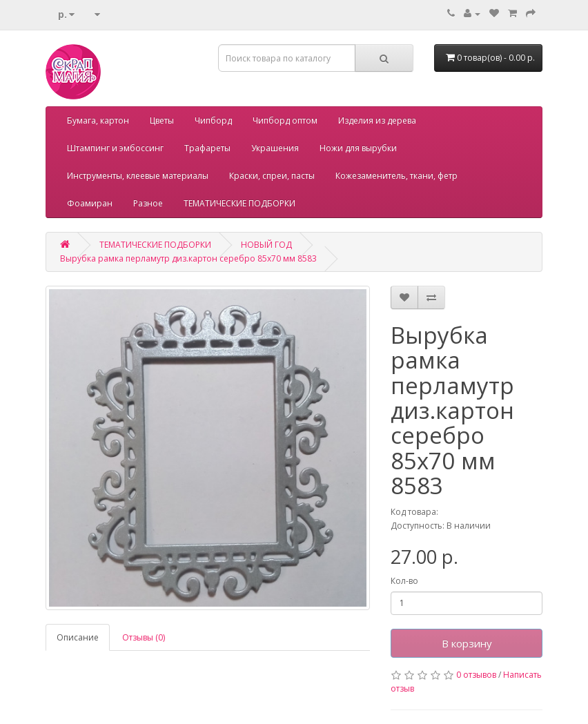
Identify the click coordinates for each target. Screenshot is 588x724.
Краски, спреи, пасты (272, 176)
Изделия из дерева (377, 120)
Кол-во (404, 581)
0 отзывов (476, 675)
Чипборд (213, 120)
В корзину (467, 643)
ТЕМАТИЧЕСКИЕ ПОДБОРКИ (239, 203)
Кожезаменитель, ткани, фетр (396, 176)
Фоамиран (90, 203)
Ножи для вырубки (358, 148)
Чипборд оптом (285, 120)
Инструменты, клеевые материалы (138, 176)
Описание (78, 637)
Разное (148, 203)
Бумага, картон (98, 120)
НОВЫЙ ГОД (266, 245)
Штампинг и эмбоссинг (115, 148)
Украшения (275, 148)
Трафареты (207, 148)
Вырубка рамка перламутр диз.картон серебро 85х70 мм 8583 (188, 258)
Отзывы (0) (144, 637)
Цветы (162, 120)
